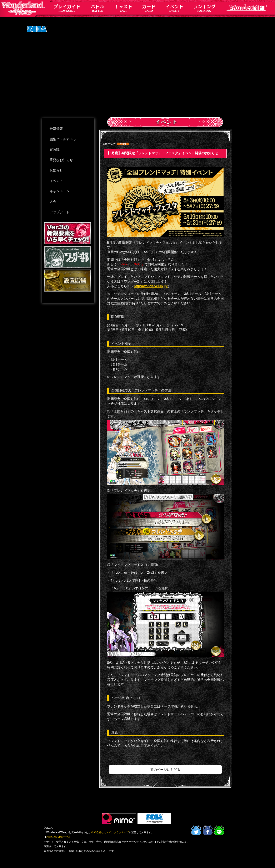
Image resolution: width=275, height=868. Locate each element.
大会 (53, 202)
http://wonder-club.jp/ (151, 286)
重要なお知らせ (61, 160)
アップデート (60, 212)
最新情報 (56, 129)
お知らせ (56, 170)
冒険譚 (55, 150)
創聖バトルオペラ (63, 139)
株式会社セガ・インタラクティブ (110, 832)
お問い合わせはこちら (59, 837)
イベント (56, 181)
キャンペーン (60, 191)
